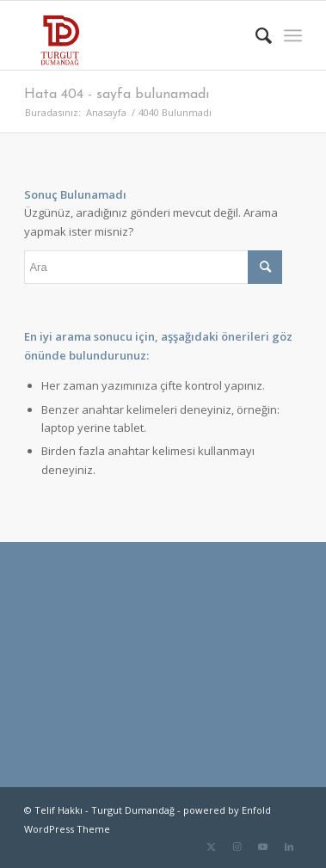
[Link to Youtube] (263, 846)
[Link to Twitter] (212, 846)
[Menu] (293, 35)
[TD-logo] (135, 35)
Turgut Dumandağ (133, 810)
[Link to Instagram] (237, 846)
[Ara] (255, 35)
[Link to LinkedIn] (289, 846)
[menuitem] (255, 35)
